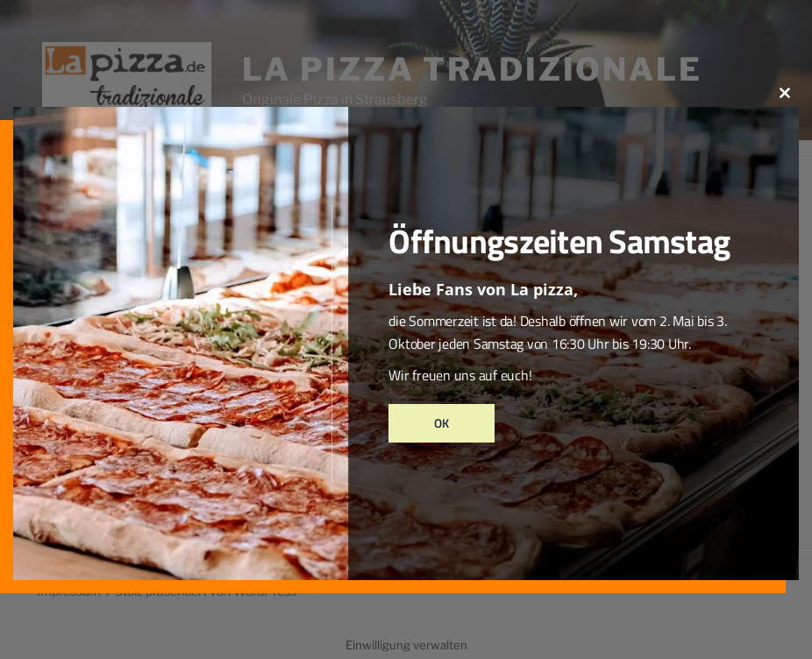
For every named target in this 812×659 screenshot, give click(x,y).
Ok (442, 423)
